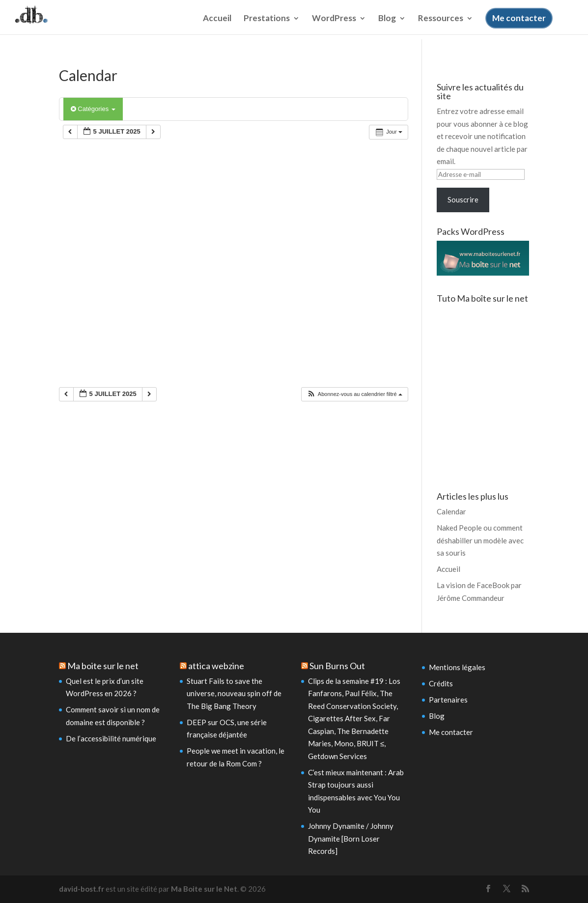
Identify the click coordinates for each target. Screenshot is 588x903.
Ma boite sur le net (103, 666)
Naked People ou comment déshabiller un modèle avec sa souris (480, 540)
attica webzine (216, 666)
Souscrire (463, 199)
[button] (354, 394)
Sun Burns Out (337, 666)
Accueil (217, 26)
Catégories (93, 109)
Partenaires (448, 700)
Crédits (441, 683)
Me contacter (519, 25)
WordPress (334, 26)
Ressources (441, 26)
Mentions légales (457, 667)
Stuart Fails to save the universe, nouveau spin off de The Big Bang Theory (234, 693)
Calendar (451, 511)
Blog (387, 26)
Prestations (267, 26)
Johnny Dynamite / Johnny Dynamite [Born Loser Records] (351, 838)
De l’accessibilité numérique (111, 738)
